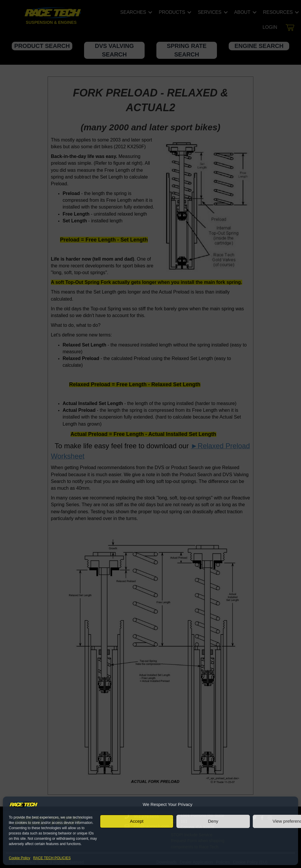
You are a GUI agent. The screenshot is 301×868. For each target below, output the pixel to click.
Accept (137, 821)
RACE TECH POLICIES (52, 858)
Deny (213, 821)
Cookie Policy (20, 858)
